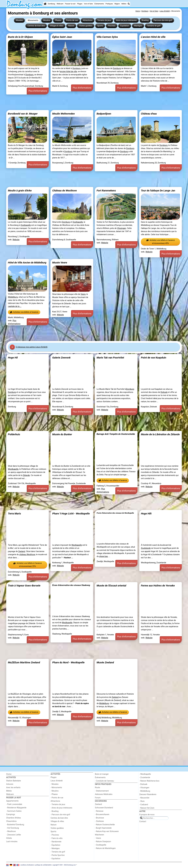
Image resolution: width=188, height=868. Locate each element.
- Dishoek (143, 784)
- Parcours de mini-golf (60, 815)
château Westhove (27, 555)
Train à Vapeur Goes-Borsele (24, 586)
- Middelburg (145, 791)
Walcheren (99, 835)
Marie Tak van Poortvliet (110, 358)
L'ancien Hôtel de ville (153, 37)
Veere (83, 294)
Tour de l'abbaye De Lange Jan (158, 191)
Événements (99, 4)
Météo (124, 4)
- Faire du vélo (57, 838)
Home (9, 774)
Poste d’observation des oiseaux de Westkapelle (115, 513)
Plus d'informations (38, 91)
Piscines (112, 26)
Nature (71, 26)
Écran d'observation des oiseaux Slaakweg (71, 585)
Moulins (47, 20)
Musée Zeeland (105, 662)
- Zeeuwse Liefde (14, 835)
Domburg (52, 4)
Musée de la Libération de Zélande (160, 434)
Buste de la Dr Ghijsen (20, 37)
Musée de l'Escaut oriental (111, 586)
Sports (100, 26)
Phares (58, 20)
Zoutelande (146, 548)
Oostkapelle (26, 225)
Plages (80, 4)
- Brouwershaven (102, 814)
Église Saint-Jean (62, 37)
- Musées (55, 784)
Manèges (138, 26)
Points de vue (72, 20)
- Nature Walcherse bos (149, 781)
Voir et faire (88, 4)
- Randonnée (56, 842)
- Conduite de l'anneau (104, 781)
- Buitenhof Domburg (15, 825)
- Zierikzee (99, 821)
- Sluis (142, 801)
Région (117, 4)
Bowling (145, 20)
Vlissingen (122, 228)
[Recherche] (129, 4)
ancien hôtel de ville (68, 72)
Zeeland (22, 551)
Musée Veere (60, 263)
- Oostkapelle (101, 845)
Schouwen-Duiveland (104, 808)
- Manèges (55, 848)
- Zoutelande (145, 778)
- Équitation (56, 845)
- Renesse (99, 811)
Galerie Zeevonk (61, 358)
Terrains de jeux (104, 20)
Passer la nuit (70, 4)
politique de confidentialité (43, 865)
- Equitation (56, 859)
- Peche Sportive (58, 855)
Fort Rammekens (106, 191)
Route (97, 788)
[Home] (45, 4)
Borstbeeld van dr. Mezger (23, 114)
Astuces (10, 784)
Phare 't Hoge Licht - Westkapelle (71, 514)
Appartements (12, 801)
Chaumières (11, 821)
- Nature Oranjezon (103, 842)
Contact (143, 822)
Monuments (33, 20)
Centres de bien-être (36, 26)
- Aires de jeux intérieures (61, 808)
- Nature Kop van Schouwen (107, 831)
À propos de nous (147, 815)
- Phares (54, 794)
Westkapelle (13, 469)
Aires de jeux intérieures (126, 20)
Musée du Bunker (62, 434)
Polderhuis (14, 434)
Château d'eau (149, 114)
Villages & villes (57, 26)
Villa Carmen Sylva (107, 37)
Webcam (60, 4)
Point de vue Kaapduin (153, 358)
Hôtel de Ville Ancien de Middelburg (27, 263)
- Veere (98, 838)
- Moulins (55, 791)
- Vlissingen (144, 788)
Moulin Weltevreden (64, 114)
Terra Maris (14, 514)
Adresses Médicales (104, 794)
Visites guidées (86, 26)
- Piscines (55, 835)
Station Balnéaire (14, 781)
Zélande (26, 475)
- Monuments (56, 788)
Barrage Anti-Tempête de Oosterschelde (116, 434)
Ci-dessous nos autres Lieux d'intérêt (32, 347)
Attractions (88, 20)
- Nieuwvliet (144, 798)
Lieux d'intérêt (57, 781)
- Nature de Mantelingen (105, 848)
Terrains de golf (154, 26)
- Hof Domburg (13, 828)
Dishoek (164, 392)
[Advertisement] (87, 102)
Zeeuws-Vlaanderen (148, 794)
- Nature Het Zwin (147, 808)
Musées (19, 20)
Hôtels (9, 838)
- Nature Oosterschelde (105, 825)
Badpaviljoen (104, 114)
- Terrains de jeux (58, 804)
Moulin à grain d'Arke (20, 191)
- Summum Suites (14, 811)
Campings (11, 814)
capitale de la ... (15, 306)
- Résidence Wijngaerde (16, 808)
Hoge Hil (13, 358)
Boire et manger (102, 774)
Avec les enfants (13, 788)
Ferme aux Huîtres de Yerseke (158, 586)
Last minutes (12, 842)
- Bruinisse (99, 818)
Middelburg (13, 297)
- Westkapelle (145, 774)
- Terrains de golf (58, 852)
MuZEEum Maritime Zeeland (24, 662)
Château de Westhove (64, 191)
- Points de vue (57, 798)
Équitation (125, 26)
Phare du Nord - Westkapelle (68, 662)
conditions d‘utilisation (27, 865)
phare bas (104, 556)
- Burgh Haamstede (103, 828)
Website (16, 240)
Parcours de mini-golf (163, 20)
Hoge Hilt (146, 514)
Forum (98, 798)
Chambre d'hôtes (14, 818)
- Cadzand (144, 805)
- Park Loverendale (14, 804)
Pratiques (109, 4)
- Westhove (11, 831)
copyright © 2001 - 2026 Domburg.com (64, 865)
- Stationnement (102, 791)
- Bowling (55, 811)
